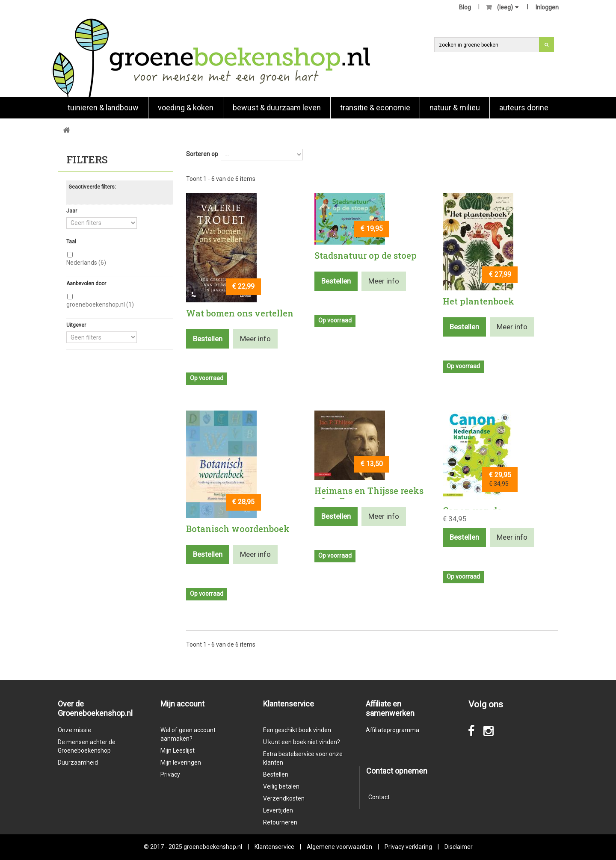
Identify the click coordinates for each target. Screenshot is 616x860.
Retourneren (280, 822)
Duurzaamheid (78, 762)
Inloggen (547, 7)
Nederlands (86, 263)
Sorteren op (202, 154)
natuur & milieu (455, 108)
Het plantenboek (478, 301)
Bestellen (276, 774)
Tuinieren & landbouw (103, 108)
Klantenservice (274, 847)
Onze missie (74, 730)
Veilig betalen (281, 786)
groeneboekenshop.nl (100, 304)
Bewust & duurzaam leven (277, 108)
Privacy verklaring (408, 847)
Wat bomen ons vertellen (240, 313)
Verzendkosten (284, 798)
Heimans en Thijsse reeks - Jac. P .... (369, 496)
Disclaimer (459, 847)
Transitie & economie (375, 108)
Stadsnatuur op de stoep (366, 255)
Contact (379, 797)
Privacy (170, 774)
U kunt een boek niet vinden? (302, 742)
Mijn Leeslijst (178, 751)
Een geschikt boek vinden (297, 730)
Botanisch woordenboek (238, 529)
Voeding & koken (186, 108)
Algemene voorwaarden (339, 847)
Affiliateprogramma (392, 730)
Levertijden (278, 810)
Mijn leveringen (181, 762)
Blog (465, 7)
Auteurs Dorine (524, 108)
